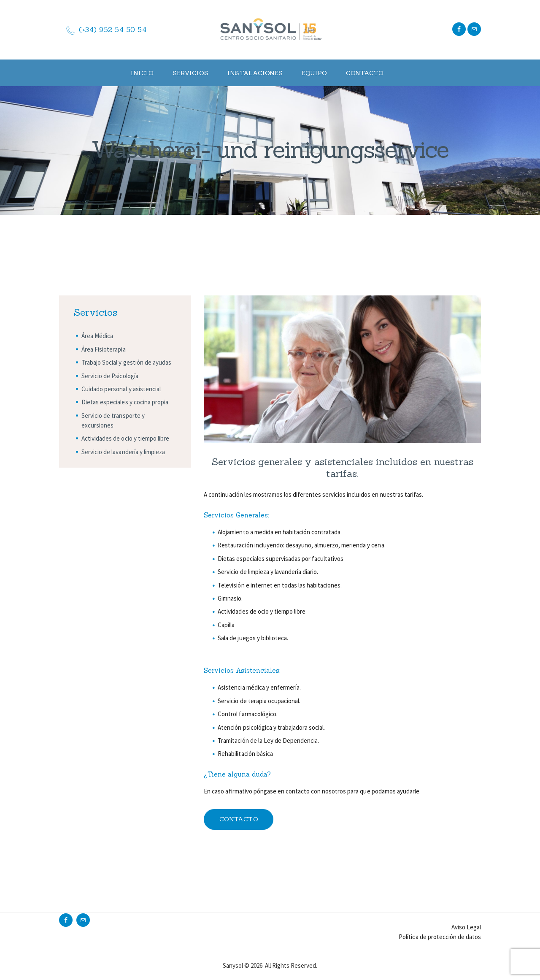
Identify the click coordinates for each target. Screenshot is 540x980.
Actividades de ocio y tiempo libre (125, 438)
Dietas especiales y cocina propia (125, 402)
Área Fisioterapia (103, 349)
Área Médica (97, 336)
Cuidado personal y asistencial (121, 389)
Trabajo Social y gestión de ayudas (126, 362)
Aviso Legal (466, 927)
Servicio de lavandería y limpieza (123, 452)
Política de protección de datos (440, 937)
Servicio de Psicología (110, 376)
